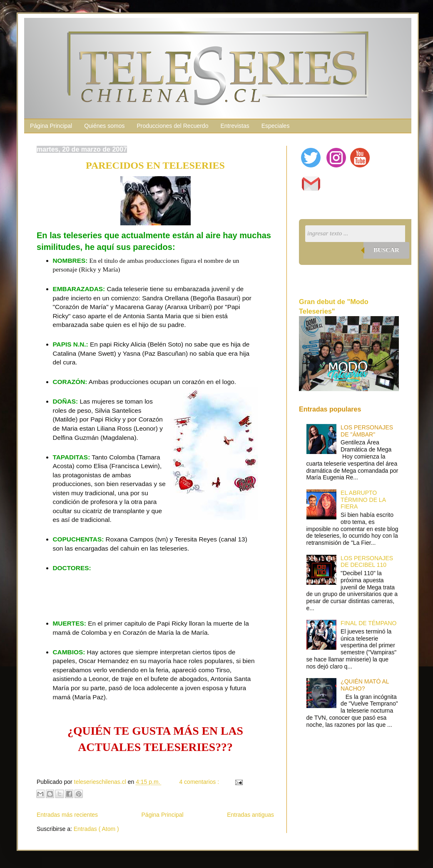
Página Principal (51, 126)
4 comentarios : (200, 782)
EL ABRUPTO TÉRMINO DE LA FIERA (363, 500)
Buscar (386, 250)
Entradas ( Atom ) (96, 829)
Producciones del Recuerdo (172, 126)
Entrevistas (235, 126)
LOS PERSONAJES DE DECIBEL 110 (367, 562)
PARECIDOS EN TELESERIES (155, 165)
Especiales (276, 126)
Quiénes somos (104, 126)
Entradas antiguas (250, 815)
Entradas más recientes (67, 815)
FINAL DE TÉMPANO (368, 623)
